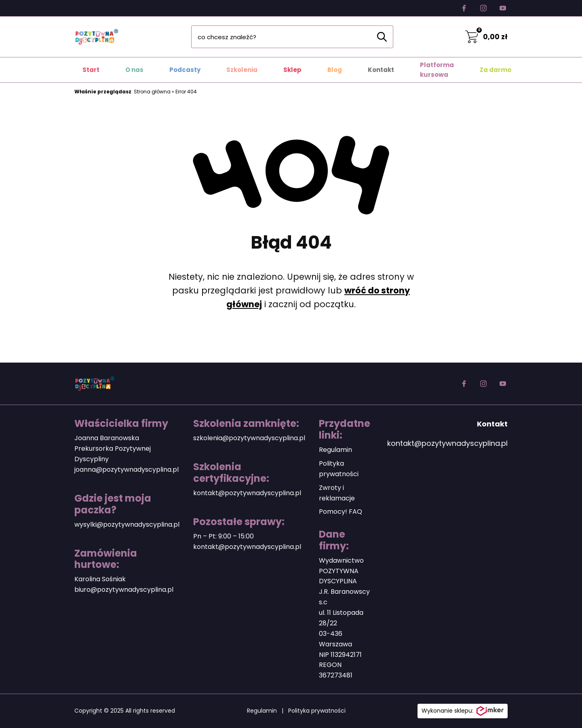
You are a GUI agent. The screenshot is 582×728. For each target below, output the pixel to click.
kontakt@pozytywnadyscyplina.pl (247, 493)
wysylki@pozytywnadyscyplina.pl (127, 524)
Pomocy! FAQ (341, 512)
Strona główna (152, 92)
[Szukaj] (382, 37)
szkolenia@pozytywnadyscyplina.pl (249, 438)
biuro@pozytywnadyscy (113, 590)
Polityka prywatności (317, 711)
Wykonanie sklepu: (463, 711)
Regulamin (335, 450)
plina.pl (162, 590)
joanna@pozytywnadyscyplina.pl (127, 470)
